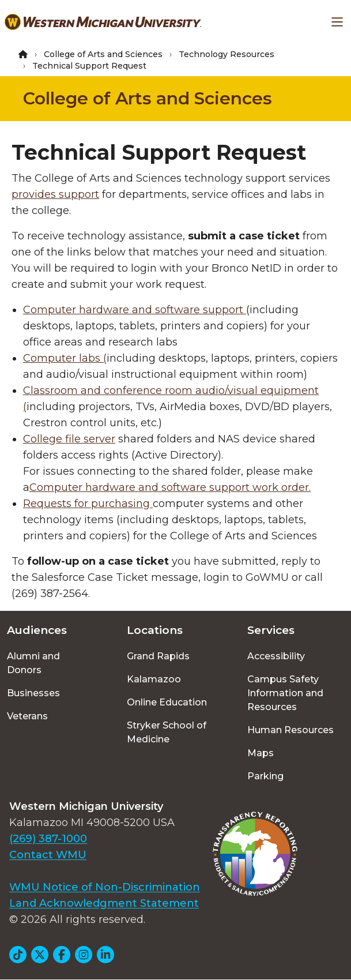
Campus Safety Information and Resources (285, 693)
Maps (261, 753)
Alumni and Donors (33, 663)
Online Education (167, 702)
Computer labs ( (65, 358)
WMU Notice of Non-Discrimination (105, 887)
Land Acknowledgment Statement (104, 903)
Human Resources (290, 730)
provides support (55, 194)
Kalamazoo (154, 679)
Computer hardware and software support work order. (170, 487)
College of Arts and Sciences (103, 54)
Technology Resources (227, 54)
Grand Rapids (158, 656)
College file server (69, 439)
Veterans (27, 716)
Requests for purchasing (88, 504)
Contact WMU (48, 855)
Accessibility (276, 656)
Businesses (33, 693)
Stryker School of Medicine (167, 732)
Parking (265, 776)
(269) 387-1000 (48, 839)
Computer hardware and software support (135, 310)
